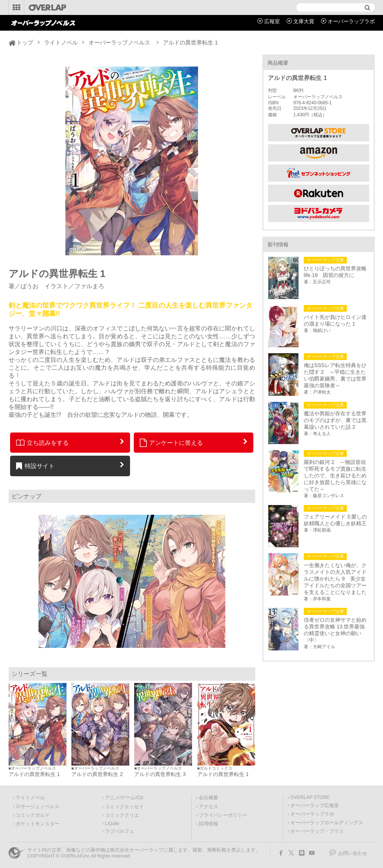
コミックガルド (33, 815)
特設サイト (35, 466)
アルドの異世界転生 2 (97, 774)
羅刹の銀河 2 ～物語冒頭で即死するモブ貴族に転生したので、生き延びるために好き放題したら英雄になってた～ (335, 475)
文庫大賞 (304, 21)
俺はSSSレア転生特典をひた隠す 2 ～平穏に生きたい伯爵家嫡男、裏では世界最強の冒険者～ (335, 375)
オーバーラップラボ (351, 21)
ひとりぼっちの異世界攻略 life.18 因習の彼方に (336, 272)
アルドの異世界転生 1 (34, 774)
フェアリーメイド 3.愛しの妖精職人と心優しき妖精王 (336, 520)
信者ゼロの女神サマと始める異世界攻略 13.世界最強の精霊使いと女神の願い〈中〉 (335, 630)
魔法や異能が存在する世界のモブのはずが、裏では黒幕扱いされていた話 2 (335, 420)
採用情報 (209, 824)
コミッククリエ (122, 815)
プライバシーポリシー (223, 815)
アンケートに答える (172, 443)
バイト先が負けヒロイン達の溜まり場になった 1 (335, 320)
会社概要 (209, 798)
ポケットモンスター (38, 824)
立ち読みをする (42, 443)
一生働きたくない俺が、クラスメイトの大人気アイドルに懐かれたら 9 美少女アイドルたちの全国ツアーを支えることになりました (335, 579)
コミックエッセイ (124, 807)
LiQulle (112, 824)
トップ (25, 42)
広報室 (272, 21)
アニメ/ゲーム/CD (124, 798)
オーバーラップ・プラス (317, 831)
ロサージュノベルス (38, 807)
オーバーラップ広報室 (315, 806)
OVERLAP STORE (310, 797)
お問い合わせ (353, 853)
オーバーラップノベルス (119, 42)
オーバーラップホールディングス (327, 823)
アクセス (209, 807)
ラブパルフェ (120, 831)
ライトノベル (61, 42)
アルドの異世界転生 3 (160, 774)
